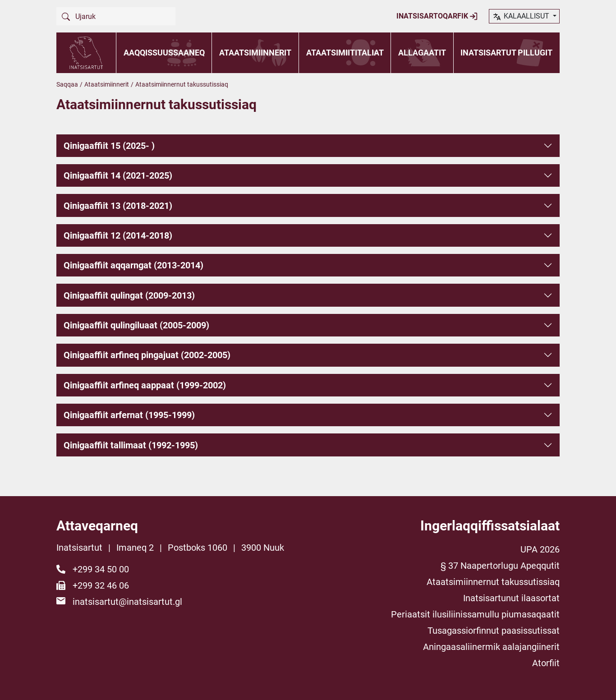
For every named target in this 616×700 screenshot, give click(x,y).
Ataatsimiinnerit (255, 53)
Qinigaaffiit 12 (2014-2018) (118, 235)
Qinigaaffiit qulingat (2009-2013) (129, 295)
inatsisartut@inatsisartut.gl (127, 602)
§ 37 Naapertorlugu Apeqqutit (500, 566)
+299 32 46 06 (101, 585)
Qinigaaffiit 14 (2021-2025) (118, 175)
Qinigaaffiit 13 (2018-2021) (118, 206)
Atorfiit (546, 663)
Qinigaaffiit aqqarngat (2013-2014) (133, 265)
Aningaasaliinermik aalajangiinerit (491, 647)
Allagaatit (422, 53)
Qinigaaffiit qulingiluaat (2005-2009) (136, 325)
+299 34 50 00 (101, 569)
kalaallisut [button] (522, 17)
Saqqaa (67, 84)
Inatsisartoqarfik (437, 16)
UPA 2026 (540, 549)
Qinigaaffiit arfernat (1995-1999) (129, 415)
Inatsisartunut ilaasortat (511, 598)
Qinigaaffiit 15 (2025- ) (109, 146)
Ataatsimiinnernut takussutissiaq (493, 582)
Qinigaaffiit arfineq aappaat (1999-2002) (145, 385)
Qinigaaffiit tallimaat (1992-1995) (131, 445)
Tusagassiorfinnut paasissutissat (494, 631)
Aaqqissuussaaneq (164, 53)
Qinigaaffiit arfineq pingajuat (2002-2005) (147, 355)
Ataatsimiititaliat (345, 53)
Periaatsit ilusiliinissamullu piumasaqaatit (475, 614)
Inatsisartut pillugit (506, 53)
